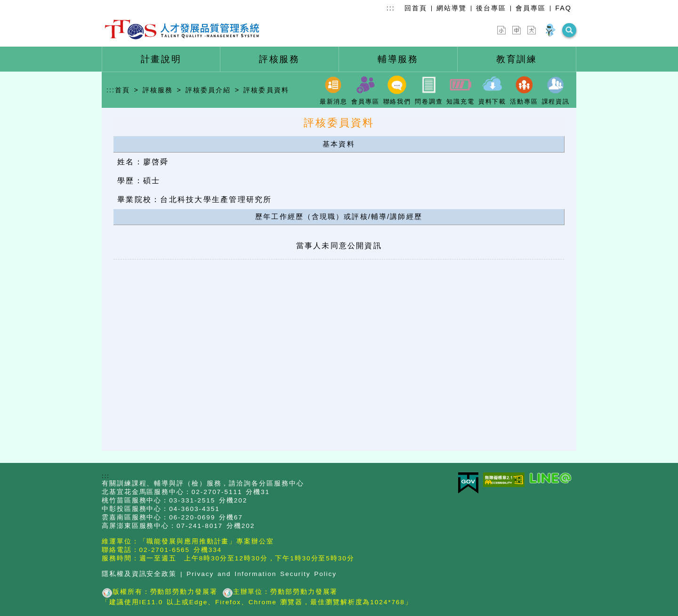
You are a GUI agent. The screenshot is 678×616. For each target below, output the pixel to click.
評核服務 (158, 90)
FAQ (563, 8)
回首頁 (416, 8)
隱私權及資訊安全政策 (139, 574)
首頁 (122, 90)
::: (391, 8)
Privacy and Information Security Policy (262, 574)
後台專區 (491, 8)
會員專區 (531, 8)
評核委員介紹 (208, 90)
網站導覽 (452, 8)
